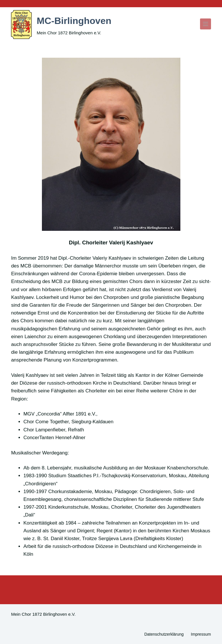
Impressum (201, 634)
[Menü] (206, 24)
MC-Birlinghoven (78, 20)
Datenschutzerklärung (164, 634)
